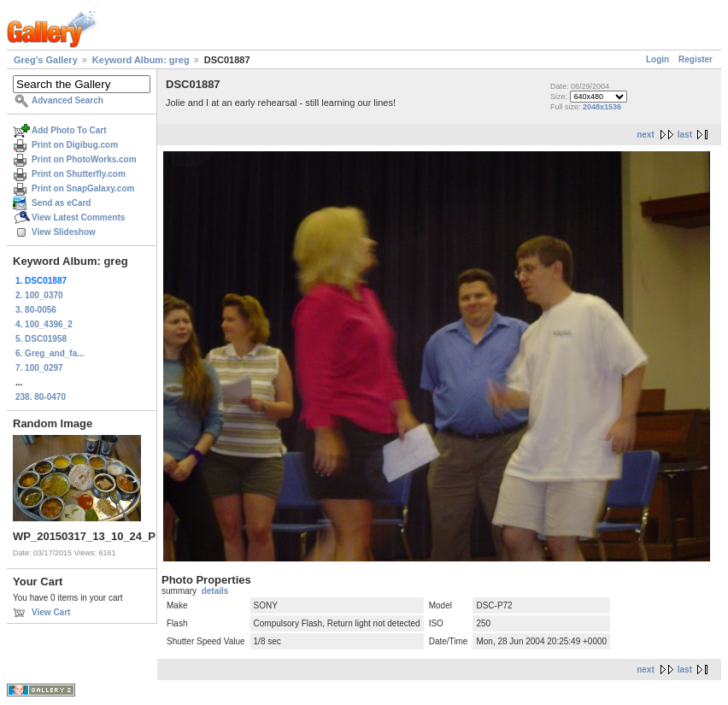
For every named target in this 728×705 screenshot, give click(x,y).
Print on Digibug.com (75, 145)
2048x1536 (602, 107)
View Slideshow (64, 232)
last (685, 135)
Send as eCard (61, 203)
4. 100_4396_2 (44, 324)
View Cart (51, 612)
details (215, 591)
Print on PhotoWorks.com (84, 159)
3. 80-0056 (36, 310)
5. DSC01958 (41, 339)
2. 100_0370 (39, 295)
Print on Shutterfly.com (79, 174)
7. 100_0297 (39, 368)
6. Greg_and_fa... (50, 353)
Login (658, 59)
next (646, 135)
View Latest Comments (78, 217)
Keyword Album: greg (141, 60)
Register (696, 59)
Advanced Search (68, 100)
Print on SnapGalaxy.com (83, 188)
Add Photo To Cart (69, 130)
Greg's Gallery (46, 60)
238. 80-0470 (41, 397)
